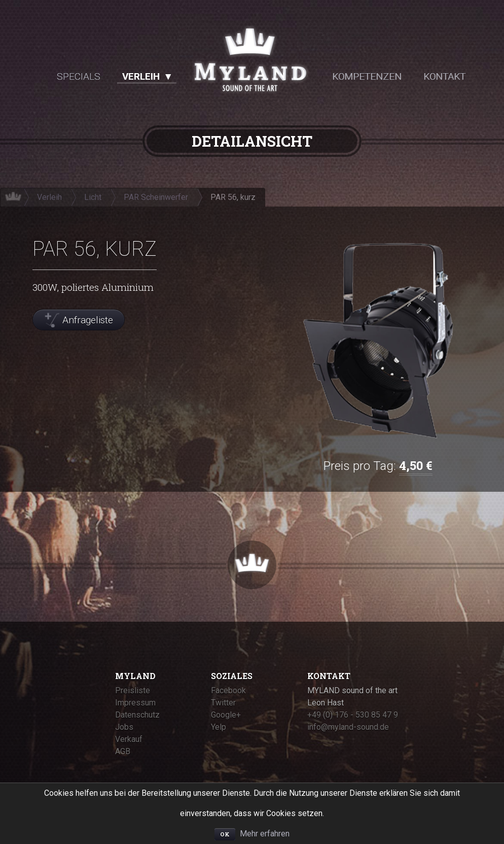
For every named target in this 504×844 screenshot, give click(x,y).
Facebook (228, 690)
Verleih (141, 76)
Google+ (226, 715)
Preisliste (133, 690)
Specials (79, 76)
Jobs (124, 727)
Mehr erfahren (265, 834)
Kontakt (444, 76)
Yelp (219, 727)
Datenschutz (137, 715)
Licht (93, 197)
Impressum (135, 703)
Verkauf (129, 739)
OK (225, 834)
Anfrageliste (88, 320)
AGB (123, 751)
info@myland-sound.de (348, 727)
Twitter (223, 703)
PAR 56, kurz (233, 197)
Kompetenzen (367, 76)
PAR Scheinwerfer (156, 197)
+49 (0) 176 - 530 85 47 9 (353, 715)
